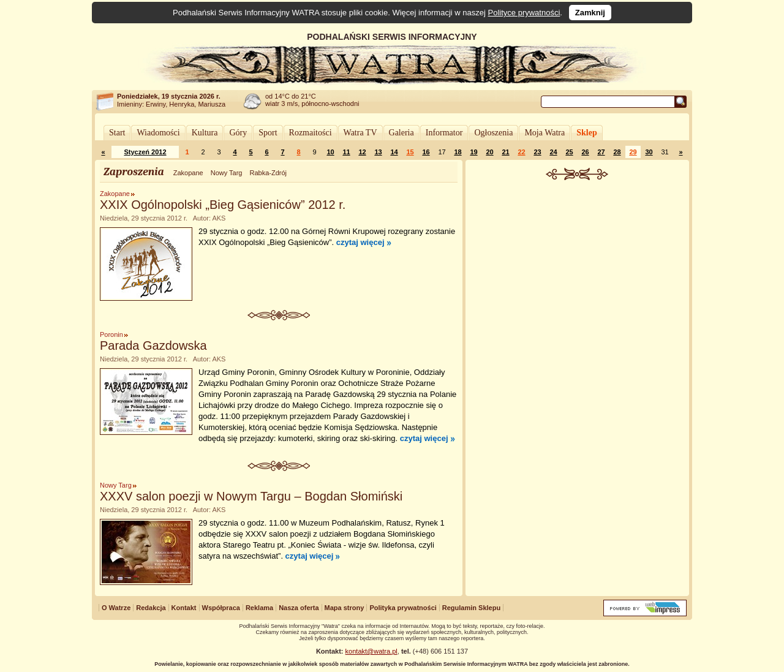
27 (601, 152)
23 (537, 152)
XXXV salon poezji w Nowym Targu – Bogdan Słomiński (251, 496)
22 (521, 152)
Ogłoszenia (493, 133)
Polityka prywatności (403, 608)
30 (649, 152)
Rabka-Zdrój (268, 173)
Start (117, 133)
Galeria (401, 133)
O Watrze (116, 608)
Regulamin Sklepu (471, 608)
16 (426, 152)
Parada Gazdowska (153, 345)
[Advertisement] (578, 272)
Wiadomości (158, 133)
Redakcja (151, 608)
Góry (238, 133)
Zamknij (590, 13)
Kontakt (184, 608)
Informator (444, 133)
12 (362, 152)
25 (569, 152)
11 (346, 152)
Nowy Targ (227, 173)
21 (505, 152)
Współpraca (221, 608)
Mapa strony (345, 608)
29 (633, 152)
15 (410, 152)
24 (553, 152)
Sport (268, 133)
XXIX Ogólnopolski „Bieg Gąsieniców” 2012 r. (223, 205)
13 (378, 152)
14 (394, 152)
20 (489, 152)
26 (585, 152)
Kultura (205, 133)
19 (473, 152)
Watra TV (360, 133)
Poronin (111, 334)
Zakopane (188, 173)
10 (330, 152)
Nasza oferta (299, 608)
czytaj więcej (360, 242)
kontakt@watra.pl (371, 651)
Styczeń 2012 (145, 152)
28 (617, 152)
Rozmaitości (311, 133)
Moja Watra (545, 133)
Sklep (586, 133)
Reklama (259, 608)
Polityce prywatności (524, 13)
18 (458, 152)
